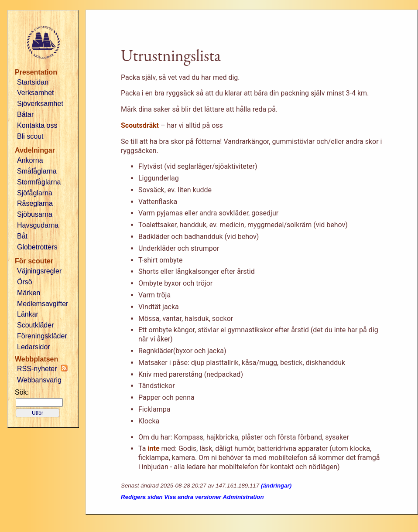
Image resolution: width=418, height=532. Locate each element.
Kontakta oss (37, 125)
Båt (22, 236)
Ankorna (30, 160)
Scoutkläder (36, 325)
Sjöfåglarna (35, 193)
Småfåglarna (37, 171)
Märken (29, 293)
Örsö (25, 282)
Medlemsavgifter (43, 304)
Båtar (25, 114)
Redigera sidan (142, 497)
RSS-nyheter (42, 368)
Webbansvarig (39, 380)
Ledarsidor (34, 347)
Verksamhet (35, 93)
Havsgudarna (38, 225)
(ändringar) (276, 486)
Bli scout (30, 136)
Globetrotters (37, 247)
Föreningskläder (42, 336)
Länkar (28, 314)
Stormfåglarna (39, 182)
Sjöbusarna (35, 214)
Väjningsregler (39, 271)
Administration (243, 497)
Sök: (22, 392)
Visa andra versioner (193, 497)
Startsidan (33, 82)
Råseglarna (35, 203)
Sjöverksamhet (40, 104)
